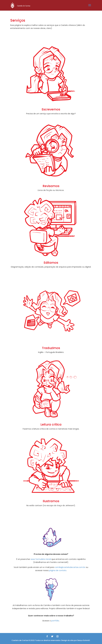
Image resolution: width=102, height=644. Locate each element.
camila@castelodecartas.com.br (70, 567)
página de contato (58, 570)
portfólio (55, 621)
